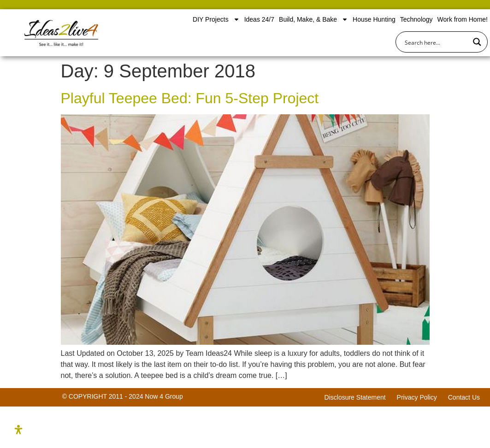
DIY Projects (216, 19)
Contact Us (464, 397)
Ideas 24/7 (259, 19)
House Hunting (374, 19)
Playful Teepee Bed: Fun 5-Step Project (190, 98)
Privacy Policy (417, 397)
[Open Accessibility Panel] (18, 430)
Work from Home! (463, 19)
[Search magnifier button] (477, 42)
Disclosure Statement (355, 397)
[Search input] (436, 42)
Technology (416, 19)
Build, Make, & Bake (313, 19)
